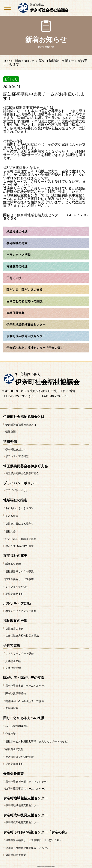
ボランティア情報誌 (17, 456)
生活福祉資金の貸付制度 (20, 757)
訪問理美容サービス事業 (20, 579)
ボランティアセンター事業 (21, 611)
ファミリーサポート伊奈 (20, 653)
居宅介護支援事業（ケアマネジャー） (27, 782)
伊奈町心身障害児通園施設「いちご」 (27, 848)
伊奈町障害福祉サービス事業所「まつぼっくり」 (34, 840)
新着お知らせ (24, 61)
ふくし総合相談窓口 (17, 726)
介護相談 (11, 734)
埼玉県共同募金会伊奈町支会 (22, 473)
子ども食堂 (12, 516)
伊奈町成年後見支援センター (22, 822)
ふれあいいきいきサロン (20, 508)
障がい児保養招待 (16, 693)
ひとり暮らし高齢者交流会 (21, 539)
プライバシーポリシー (18, 490)
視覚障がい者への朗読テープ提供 (25, 701)
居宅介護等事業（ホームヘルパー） (26, 686)
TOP (6, 61)
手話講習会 (12, 708)
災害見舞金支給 (14, 764)
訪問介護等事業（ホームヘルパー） (26, 789)
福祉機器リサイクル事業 (20, 571)
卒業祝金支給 (13, 668)
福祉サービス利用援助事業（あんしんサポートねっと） (38, 741)
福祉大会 (11, 531)
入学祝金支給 (13, 661)
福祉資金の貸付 (14, 749)
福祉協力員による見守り (20, 524)
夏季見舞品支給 (14, 594)
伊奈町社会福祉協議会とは (21, 425)
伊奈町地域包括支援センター (22, 805)
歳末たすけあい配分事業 (20, 546)
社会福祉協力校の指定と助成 (22, 636)
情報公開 (11, 432)
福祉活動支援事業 (16, 855)
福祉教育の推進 (14, 629)
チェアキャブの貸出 (17, 587)
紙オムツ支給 (13, 564)
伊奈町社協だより (16, 449)
